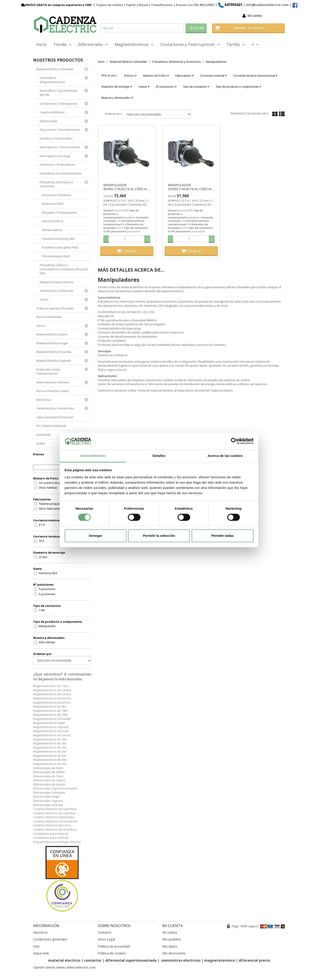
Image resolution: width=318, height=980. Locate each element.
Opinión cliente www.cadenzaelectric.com (64, 967)
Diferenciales (93, 44)
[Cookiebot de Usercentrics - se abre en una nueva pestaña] (234, 441)
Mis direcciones (174, 953)
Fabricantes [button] (184, 76)
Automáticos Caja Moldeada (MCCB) (59, 93)
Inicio (42, 44)
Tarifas (236, 44)
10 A (41, 541)
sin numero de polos (52, 483)
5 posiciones (47, 594)
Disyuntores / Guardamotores (60, 130)
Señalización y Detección (56, 291)
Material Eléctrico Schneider (55, 69)
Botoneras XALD (53, 204)
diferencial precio (254, 960)
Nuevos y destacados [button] (117, 98)
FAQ (36, 946)
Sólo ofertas (47, 642)
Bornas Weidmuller (49, 317)
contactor (93, 960)
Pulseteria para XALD (56, 256)
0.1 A (42, 525)
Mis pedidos (172, 939)
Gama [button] (144, 87)
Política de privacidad (114, 946)
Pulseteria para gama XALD (60, 247)
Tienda (62, 44)
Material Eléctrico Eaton (52, 334)
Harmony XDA (48, 573)
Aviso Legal (106, 939)
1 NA (42, 610)
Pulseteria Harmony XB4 (58, 239)
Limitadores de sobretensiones (61, 173)
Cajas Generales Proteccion (55, 417)
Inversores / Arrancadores (58, 165)
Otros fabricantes (50, 509)
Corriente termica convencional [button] (255, 76)
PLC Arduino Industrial (51, 426)
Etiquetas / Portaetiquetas (60, 212)
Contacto (105, 932)
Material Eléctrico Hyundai (54, 352)
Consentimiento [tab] (93, 456)
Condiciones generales (50, 939)
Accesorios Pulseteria (56, 195)
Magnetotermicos (134, 44)
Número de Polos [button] (156, 76)
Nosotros (40, 932)
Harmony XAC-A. (53, 221)
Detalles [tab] (159, 456)
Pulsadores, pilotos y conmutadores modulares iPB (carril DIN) (64, 269)
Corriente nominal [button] (213, 76)
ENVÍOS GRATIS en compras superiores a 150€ (56, 5)
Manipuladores (52, 230)
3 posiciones (47, 589)
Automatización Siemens (53, 382)
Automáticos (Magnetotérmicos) (52, 80)
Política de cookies (112, 953)
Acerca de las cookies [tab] (225, 456)
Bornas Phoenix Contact (53, 391)
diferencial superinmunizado (131, 960)
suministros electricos (181, 960)
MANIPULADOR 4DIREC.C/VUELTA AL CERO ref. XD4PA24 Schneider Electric (126, 187)
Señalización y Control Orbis (55, 408)
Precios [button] (130, 76)
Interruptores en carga (55, 156)
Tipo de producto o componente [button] (238, 87)
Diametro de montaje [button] (117, 87)
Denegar (95, 536)
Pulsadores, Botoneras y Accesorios (56, 184)
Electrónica (44, 400)
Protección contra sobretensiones (48, 372)
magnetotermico (220, 960)
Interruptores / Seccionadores (60, 147)
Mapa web (41, 953)
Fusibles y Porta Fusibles (56, 138)
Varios (44, 299)
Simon (41, 326)
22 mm (43, 557)
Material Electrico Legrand (54, 361)
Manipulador (47, 626)
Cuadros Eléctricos (52, 112)
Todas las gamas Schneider (55, 308)
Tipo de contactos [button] (196, 87)
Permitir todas (222, 536)
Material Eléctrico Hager (52, 343)
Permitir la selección (159, 536)
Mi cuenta (255, 16)
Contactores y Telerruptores (190, 44)
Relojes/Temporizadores (56, 282)
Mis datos (170, 946)
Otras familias (48, 488)
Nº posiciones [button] (166, 87)
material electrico (64, 960)
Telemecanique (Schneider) (57, 504)
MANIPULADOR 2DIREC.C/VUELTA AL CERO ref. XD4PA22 (190, 187)
